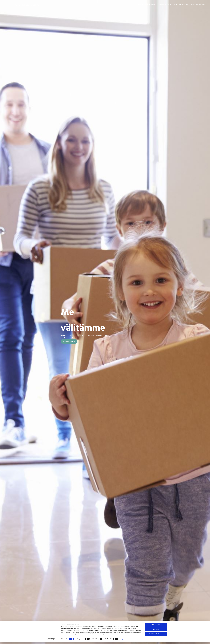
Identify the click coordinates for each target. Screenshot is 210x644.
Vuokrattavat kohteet (165, 4)
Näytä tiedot (124, 641)
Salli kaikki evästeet (156, 627)
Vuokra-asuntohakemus (181, 4)
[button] (69, 341)
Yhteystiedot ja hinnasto (198, 4)
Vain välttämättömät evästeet (156, 636)
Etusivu (141, 4)
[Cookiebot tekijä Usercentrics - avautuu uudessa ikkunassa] (51, 641)
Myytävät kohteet (151, 4)
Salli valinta (156, 631)
